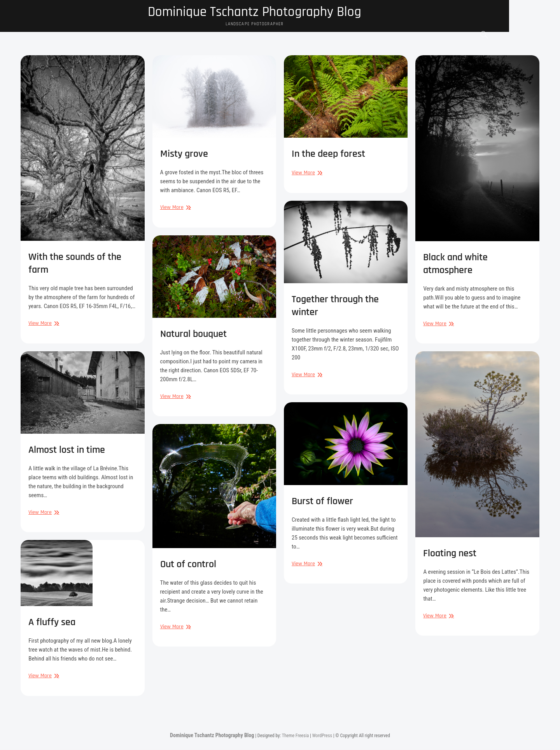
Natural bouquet (193, 334)
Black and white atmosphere (455, 264)
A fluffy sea (52, 623)
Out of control (188, 565)
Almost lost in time (67, 450)
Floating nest (450, 554)
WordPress (322, 736)
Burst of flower (322, 502)
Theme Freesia (295, 736)
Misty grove (184, 154)
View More (43, 324)
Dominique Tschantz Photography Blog (280, 12)
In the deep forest (328, 154)
